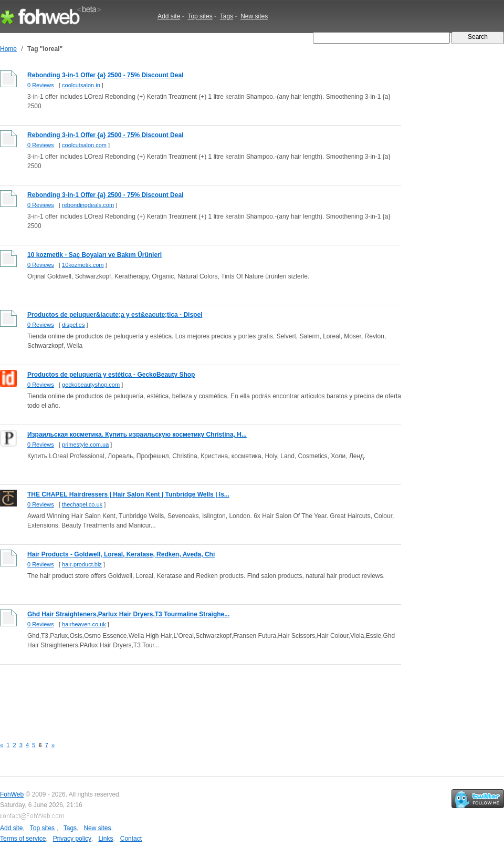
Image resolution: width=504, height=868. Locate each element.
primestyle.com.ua (85, 445)
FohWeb (12, 794)
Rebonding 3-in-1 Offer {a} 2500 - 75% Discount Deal (105, 75)
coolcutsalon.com (84, 145)
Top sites (200, 16)
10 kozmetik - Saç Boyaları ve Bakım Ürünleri (94, 255)
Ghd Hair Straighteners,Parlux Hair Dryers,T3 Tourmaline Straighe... (128, 614)
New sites (254, 16)
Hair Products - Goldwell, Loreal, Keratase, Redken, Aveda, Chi (121, 554)
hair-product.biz (82, 564)
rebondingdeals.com (88, 205)
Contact (131, 839)
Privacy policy (72, 839)
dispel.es (73, 325)
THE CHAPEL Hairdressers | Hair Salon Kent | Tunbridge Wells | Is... (128, 494)
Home (8, 49)
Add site (169, 16)
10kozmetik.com (83, 265)
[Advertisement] (191, 695)
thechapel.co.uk (82, 504)
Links (106, 839)
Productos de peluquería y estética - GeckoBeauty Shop (111, 375)
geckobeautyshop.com (91, 385)
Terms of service (23, 839)
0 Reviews (41, 85)
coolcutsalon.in (81, 85)
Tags (227, 16)
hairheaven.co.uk (84, 624)
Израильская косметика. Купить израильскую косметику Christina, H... (137, 435)
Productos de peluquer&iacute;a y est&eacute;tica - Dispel (115, 315)
